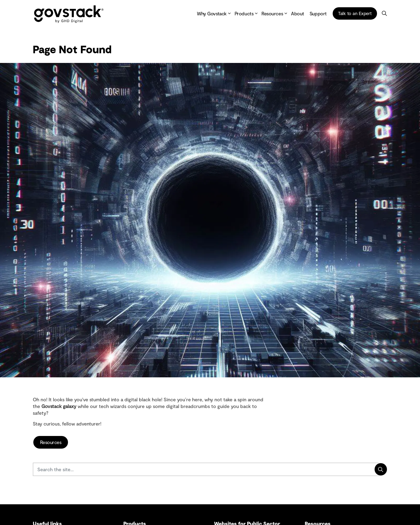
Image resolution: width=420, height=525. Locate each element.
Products (244, 13)
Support (318, 13)
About (298, 13)
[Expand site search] (385, 13)
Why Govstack (212, 13)
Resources (272, 13)
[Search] (381, 469)
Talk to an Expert (355, 13)
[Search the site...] (210, 469)
